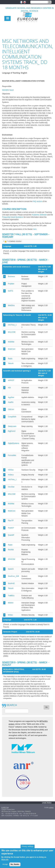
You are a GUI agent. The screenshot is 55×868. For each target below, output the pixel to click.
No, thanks (15, 866)
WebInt (11, 603)
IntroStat (11, 487)
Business (11, 277)
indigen (51, 808)
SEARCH (12, 705)
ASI (9, 388)
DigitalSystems (13, 443)
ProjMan (11, 284)
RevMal (11, 550)
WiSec (10, 615)
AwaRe (11, 402)
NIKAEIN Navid (8, 90)
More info (5, 861)
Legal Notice (47, 803)
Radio (10, 359)
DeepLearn (12, 426)
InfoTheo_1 (12, 325)
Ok (50, 2)
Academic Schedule (39, 215)
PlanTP (11, 521)
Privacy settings (27, 848)
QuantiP (11, 535)
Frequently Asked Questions (13, 217)
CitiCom (11, 409)
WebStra (11, 305)
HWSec (11, 470)
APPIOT (11, 380)
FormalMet (12, 455)
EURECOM (5, 808)
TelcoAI (11, 363)
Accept (5, 866)
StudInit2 (11, 583)
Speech (11, 569)
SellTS (10, 291)
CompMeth (12, 417)
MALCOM (12, 332)
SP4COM (11, 559)
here (35, 229)
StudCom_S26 (13, 576)
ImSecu (11, 475)
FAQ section (37, 201)
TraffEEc (11, 596)
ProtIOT (11, 528)
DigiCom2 (12, 431)
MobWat (11, 342)
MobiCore (12, 349)
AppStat (11, 397)
